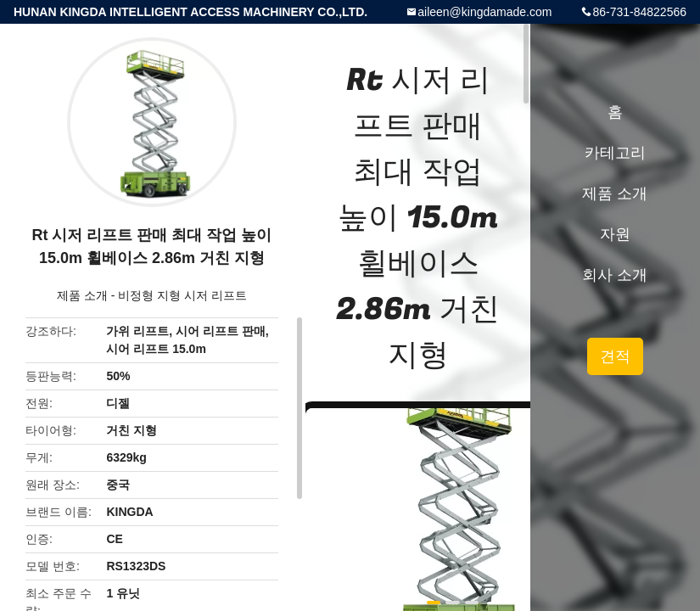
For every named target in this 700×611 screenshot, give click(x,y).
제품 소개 (82, 295)
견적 (615, 356)
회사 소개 (615, 275)
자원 (615, 234)
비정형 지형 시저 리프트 (182, 295)
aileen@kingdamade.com (484, 12)
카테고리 (615, 153)
